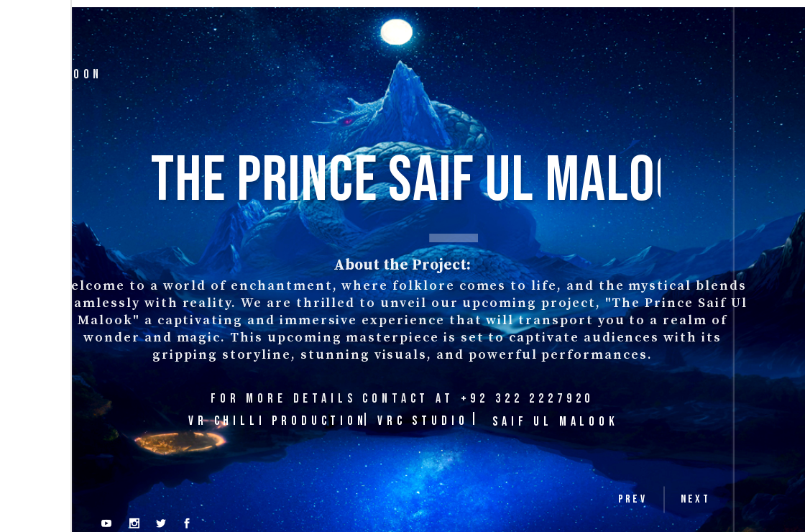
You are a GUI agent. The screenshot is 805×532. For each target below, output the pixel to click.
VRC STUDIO (423, 421)
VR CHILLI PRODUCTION (278, 421)
